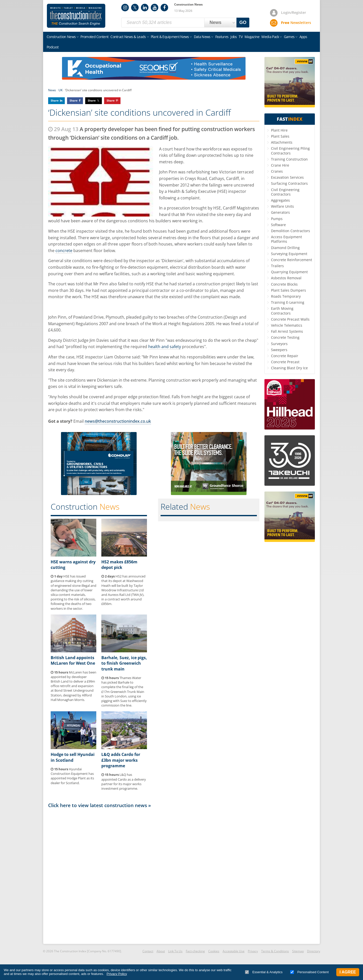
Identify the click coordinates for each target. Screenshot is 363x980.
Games (289, 37)
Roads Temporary (286, 296)
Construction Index (76, 16)
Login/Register (294, 12)
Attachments (282, 142)
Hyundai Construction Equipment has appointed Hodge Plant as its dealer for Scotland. (72, 776)
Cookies (214, 951)
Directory (314, 951)
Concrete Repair (285, 356)
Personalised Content (309, 972)
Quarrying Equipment (289, 272)
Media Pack (270, 37)
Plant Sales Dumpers (289, 290)
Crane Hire (280, 165)
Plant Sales (280, 136)
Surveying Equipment (289, 254)
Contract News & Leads (128, 37)
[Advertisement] (154, 876)
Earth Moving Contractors (282, 311)
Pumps (277, 219)
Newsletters (296, 23)
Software (278, 225)
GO (243, 22)
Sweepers (279, 350)
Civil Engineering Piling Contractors (290, 151)
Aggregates (280, 200)
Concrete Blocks (284, 284)
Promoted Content (94, 37)
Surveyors (279, 344)
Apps (303, 37)
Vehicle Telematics (287, 325)
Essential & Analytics (264, 972)
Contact (148, 951)
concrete (64, 251)
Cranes (277, 171)
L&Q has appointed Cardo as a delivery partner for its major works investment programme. (124, 782)
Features (222, 37)
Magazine (252, 37)
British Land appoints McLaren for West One (73, 660)
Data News (202, 37)
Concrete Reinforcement (292, 260)
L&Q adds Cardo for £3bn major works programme (121, 760)
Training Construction (289, 159)
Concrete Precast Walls (290, 319)
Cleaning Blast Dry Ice (289, 368)
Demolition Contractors (291, 231)
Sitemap (298, 951)
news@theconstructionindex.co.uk (118, 421)
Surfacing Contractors (289, 183)
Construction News (61, 37)
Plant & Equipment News (170, 37)
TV (241, 37)
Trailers (277, 266)
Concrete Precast (285, 362)
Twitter (135, 8)
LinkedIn (145, 8)
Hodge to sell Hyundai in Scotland (73, 757)
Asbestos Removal (286, 278)
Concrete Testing (285, 337)
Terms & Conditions (275, 951)
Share (55, 100)
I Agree (348, 972)
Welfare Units (282, 206)
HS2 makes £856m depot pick (119, 565)
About (161, 951)
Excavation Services (287, 177)
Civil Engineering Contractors (285, 192)
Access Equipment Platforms (286, 239)
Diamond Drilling (285, 248)
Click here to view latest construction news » (100, 805)
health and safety (165, 347)
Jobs (234, 37)
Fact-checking (195, 951)
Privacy (253, 951)
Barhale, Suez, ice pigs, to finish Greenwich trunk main (124, 663)
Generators (280, 212)
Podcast (53, 47)
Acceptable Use (234, 951)
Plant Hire (279, 130)
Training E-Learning (288, 302)
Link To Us (175, 951)
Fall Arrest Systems (287, 331)
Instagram (125, 8)
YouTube (155, 8)
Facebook (164, 8)
